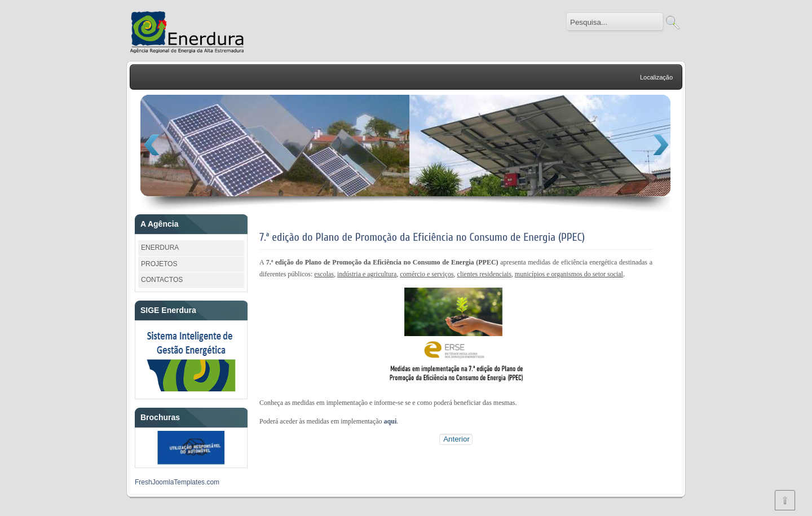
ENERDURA (160, 248)
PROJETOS (159, 264)
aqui (390, 421)
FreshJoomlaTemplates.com (177, 482)
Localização (656, 77)
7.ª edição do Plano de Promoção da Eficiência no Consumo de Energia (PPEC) (422, 237)
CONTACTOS (162, 280)
